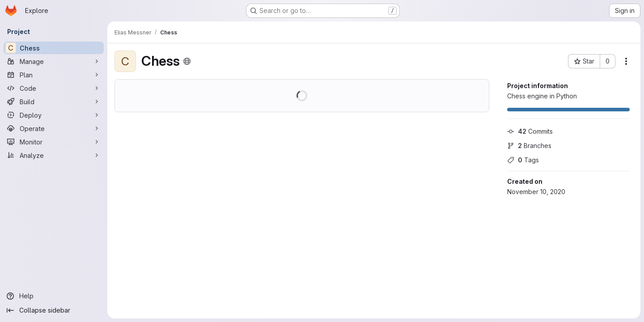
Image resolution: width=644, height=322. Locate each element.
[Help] (54, 296)
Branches (529, 146)
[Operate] (54, 128)
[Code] (54, 88)
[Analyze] (54, 155)
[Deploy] (54, 115)
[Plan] (54, 75)
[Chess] (54, 48)
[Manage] (54, 61)
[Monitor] (54, 142)
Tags (523, 160)
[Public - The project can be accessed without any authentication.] (187, 61)
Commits (530, 131)
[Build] (54, 102)
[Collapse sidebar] (54, 310)
